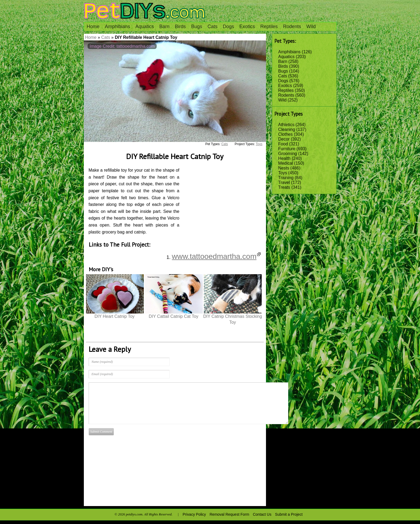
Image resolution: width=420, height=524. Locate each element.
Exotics (247, 27)
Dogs (228, 27)
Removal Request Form (230, 514)
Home (93, 27)
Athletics (286, 125)
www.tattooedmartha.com (216, 256)
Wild (311, 27)
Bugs (197, 27)
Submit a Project (289, 514)
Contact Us (262, 514)
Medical (286, 163)
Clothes (286, 134)
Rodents (292, 27)
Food (283, 144)
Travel (284, 182)
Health (284, 158)
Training (286, 178)
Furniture (287, 149)
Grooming (288, 154)
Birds (180, 27)
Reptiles (269, 27)
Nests (284, 168)
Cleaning (287, 129)
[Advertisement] (224, 200)
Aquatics (145, 27)
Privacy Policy (194, 514)
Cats (213, 27)
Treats (284, 187)
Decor (284, 139)
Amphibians (118, 27)
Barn (164, 27)
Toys (283, 173)
